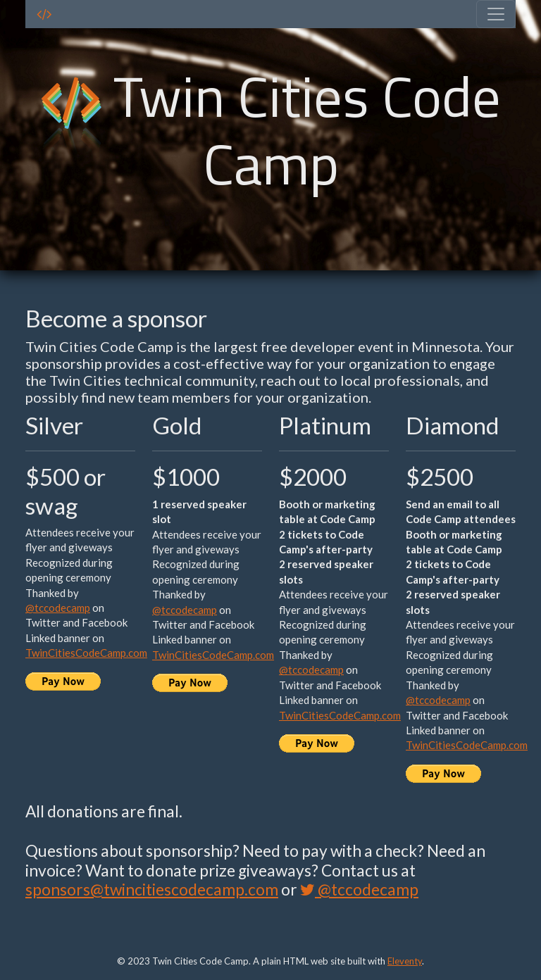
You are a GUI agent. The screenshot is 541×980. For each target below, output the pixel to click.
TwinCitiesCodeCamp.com (86, 653)
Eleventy (405, 961)
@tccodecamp (58, 608)
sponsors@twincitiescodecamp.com (152, 890)
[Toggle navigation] (496, 14)
